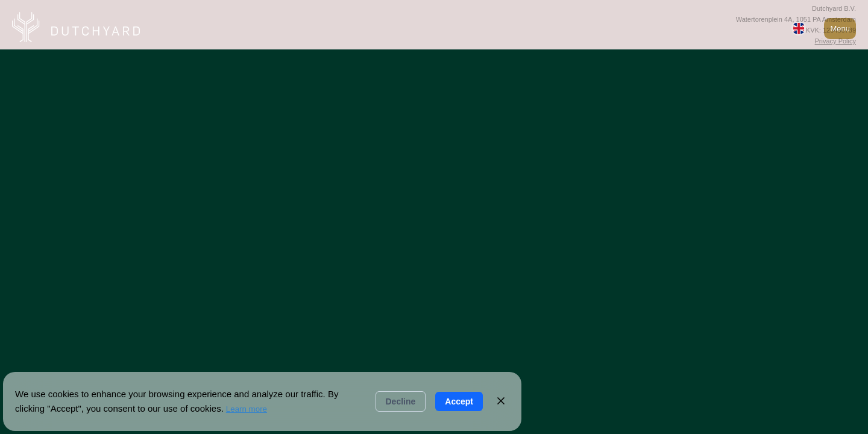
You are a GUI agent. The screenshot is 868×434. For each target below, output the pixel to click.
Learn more (247, 409)
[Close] (501, 402)
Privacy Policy (835, 41)
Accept (459, 401)
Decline (401, 401)
